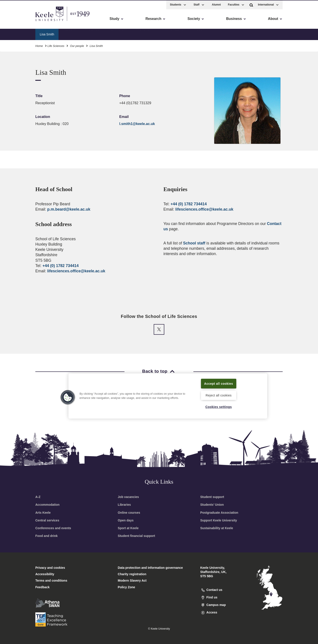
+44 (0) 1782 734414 (61, 266)
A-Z (38, 497)
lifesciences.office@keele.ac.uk (76, 271)
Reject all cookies (219, 395)
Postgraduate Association (219, 513)
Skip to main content (24, 22)
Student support (212, 497)
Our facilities (145, 33)
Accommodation (47, 505)
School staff (194, 243)
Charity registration (132, 574)
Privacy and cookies (50, 568)
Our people (93, 33)
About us (70, 33)
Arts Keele (43, 513)
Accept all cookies (219, 383)
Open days (126, 520)
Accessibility (16, 22)
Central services (47, 520)
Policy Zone (126, 587)
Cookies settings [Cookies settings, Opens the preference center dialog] (219, 407)
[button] (251, 4)
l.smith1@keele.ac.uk (137, 124)
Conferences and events (53, 528)
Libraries (124, 505)
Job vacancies (128, 497)
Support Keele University (219, 520)
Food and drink (46, 536)
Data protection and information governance (150, 568)
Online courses (129, 513)
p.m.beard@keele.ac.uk (69, 209)
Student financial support (136, 536)
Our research (118, 33)
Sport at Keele (128, 528)
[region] (168, 396)
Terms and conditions (51, 581)
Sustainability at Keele (217, 528)
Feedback (43, 587)
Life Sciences (56, 45)
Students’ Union (212, 505)
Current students (174, 33)
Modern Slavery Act (132, 581)
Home (39, 45)
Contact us (201, 33)
